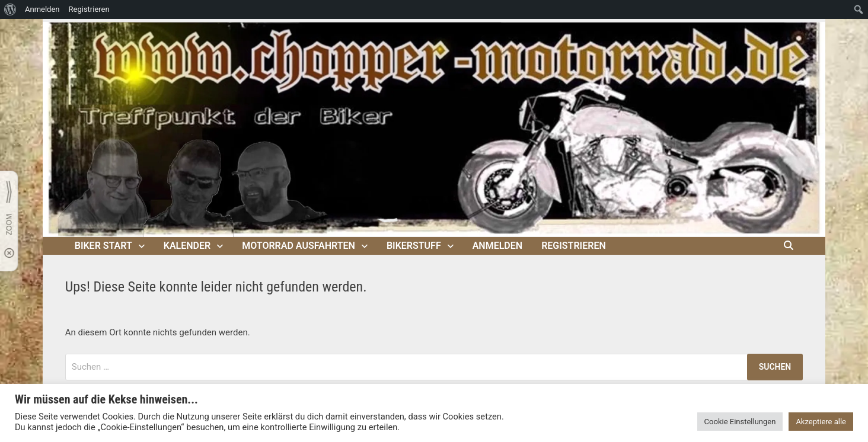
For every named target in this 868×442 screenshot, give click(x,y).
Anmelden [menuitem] (42, 9)
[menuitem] (10, 9)
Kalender (187, 246)
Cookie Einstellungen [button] (740, 422)
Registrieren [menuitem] (89, 9)
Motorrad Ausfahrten (299, 246)
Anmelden (497, 246)
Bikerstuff (414, 246)
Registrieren (574, 246)
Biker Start (103, 246)
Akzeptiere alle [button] (821, 422)
